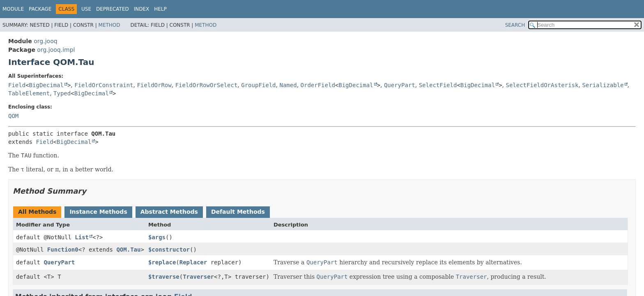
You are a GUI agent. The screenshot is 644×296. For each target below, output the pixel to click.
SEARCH (515, 25)
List (82, 237)
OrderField (318, 85)
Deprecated (113, 9)
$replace (162, 262)
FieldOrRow (154, 85)
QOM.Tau (128, 250)
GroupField (258, 85)
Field (17, 85)
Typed (62, 93)
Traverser (198, 277)
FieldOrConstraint (104, 85)
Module (13, 9)
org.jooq (45, 41)
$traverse (164, 277)
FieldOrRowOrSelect (207, 85)
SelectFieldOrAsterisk (542, 85)
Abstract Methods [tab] (169, 212)
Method (109, 25)
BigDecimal (46, 85)
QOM (13, 116)
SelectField (438, 85)
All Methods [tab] (37, 212)
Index (142, 9)
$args (157, 237)
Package (40, 9)
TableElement (29, 93)
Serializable (603, 85)
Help (160, 9)
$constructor (169, 250)
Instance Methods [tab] (98, 212)
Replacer (193, 262)
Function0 (63, 250)
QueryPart (400, 85)
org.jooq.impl (56, 50)
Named (288, 85)
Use (86, 9)
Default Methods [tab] (238, 212)
